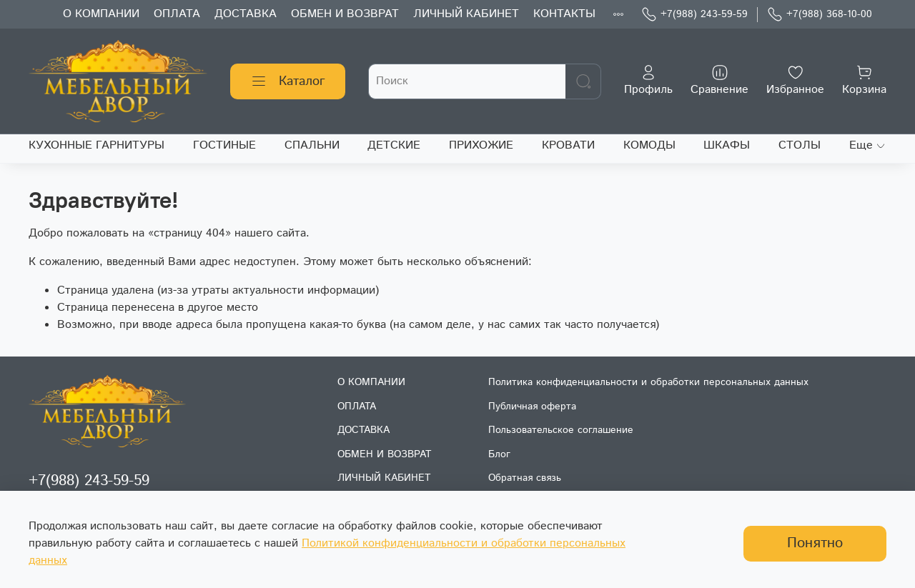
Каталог (288, 81)
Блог (499, 454)
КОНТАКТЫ (564, 14)
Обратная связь (525, 478)
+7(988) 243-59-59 (694, 15)
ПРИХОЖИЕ (481, 145)
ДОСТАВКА (246, 14)
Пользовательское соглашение (561, 430)
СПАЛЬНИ (312, 145)
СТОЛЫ (800, 145)
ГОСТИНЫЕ (224, 145)
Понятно (815, 543)
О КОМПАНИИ (101, 14)
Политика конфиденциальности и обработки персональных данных (648, 382)
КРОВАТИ (568, 145)
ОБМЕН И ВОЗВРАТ (345, 14)
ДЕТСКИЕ (394, 145)
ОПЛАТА (177, 14)
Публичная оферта (532, 407)
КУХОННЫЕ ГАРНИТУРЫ (97, 145)
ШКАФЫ (727, 145)
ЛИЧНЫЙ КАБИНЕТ (466, 14)
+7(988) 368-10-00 (820, 15)
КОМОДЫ (649, 145)
